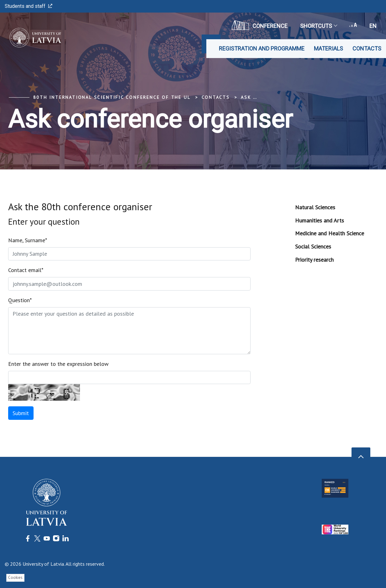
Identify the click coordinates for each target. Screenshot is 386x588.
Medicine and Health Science (330, 233)
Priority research (314, 260)
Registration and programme (262, 48)
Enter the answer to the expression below (58, 364)
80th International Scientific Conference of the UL (112, 97)
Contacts (367, 48)
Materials (328, 48)
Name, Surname (28, 240)
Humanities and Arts (320, 220)
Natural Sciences (315, 207)
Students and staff (29, 6)
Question (20, 300)
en (373, 26)
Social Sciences (313, 246)
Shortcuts (318, 26)
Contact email (26, 270)
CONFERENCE (260, 25)
